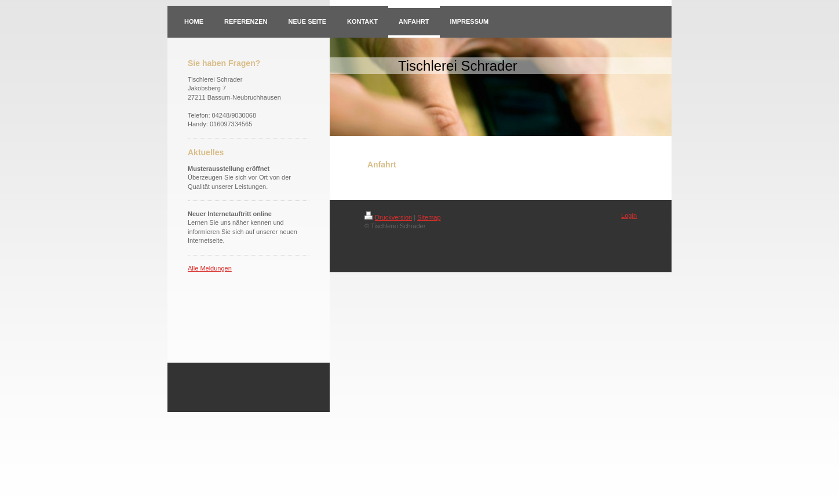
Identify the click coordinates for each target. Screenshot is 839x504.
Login (629, 216)
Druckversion (388, 217)
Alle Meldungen (210, 268)
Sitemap (429, 217)
